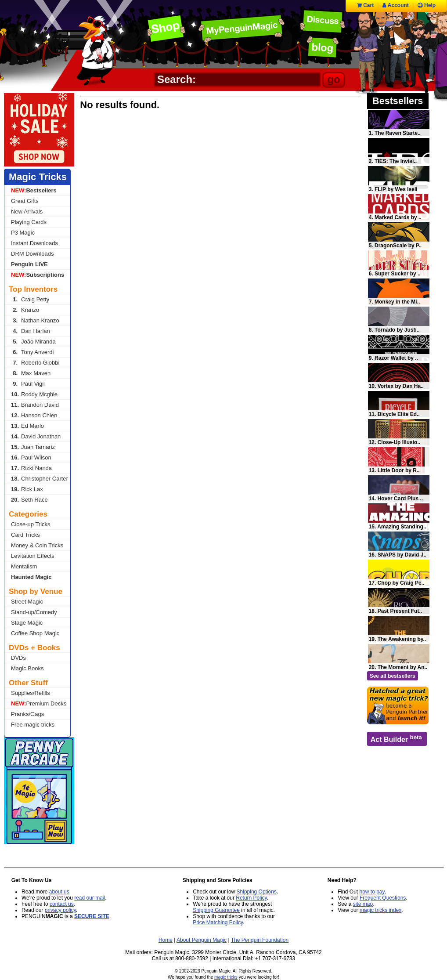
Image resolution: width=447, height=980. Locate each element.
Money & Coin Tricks (37, 545)
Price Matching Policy (218, 922)
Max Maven (31, 373)
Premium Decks (39, 703)
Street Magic (27, 602)
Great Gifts (25, 201)
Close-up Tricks (31, 524)
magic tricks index (380, 910)
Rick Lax (27, 489)
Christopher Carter (40, 479)
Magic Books (27, 668)
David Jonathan (36, 436)
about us (59, 892)
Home (166, 940)
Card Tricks (25, 535)
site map (363, 904)
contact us (62, 904)
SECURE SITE (92, 916)
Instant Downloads (34, 243)
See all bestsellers (393, 676)
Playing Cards (29, 222)
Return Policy (251, 898)
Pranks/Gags (27, 714)
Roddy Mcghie (34, 394)
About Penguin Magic (202, 940)
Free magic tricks (33, 725)
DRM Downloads (32, 254)
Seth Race (29, 500)
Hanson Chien (34, 415)
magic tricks (226, 977)
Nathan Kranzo (35, 320)
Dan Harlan (31, 331)
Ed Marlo (27, 426)
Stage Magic (27, 623)
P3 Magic (23, 233)
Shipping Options (257, 892)
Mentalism (24, 566)
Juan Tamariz (33, 447)
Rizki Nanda (31, 468)
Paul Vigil (28, 384)
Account (396, 5)
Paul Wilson (31, 457)
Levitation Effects (33, 556)
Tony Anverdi (32, 352)
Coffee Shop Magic (35, 633)
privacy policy (60, 910)
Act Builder (396, 739)
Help (427, 5)
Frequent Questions (383, 898)
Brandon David (35, 405)
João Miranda (33, 342)
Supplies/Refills (31, 693)
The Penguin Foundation (260, 940)
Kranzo (25, 310)
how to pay (372, 892)
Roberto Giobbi (35, 363)
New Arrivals (27, 212)
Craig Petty (30, 299)
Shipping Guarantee (216, 910)
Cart (365, 5)
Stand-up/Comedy (34, 612)
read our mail (90, 898)
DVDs (18, 658)
